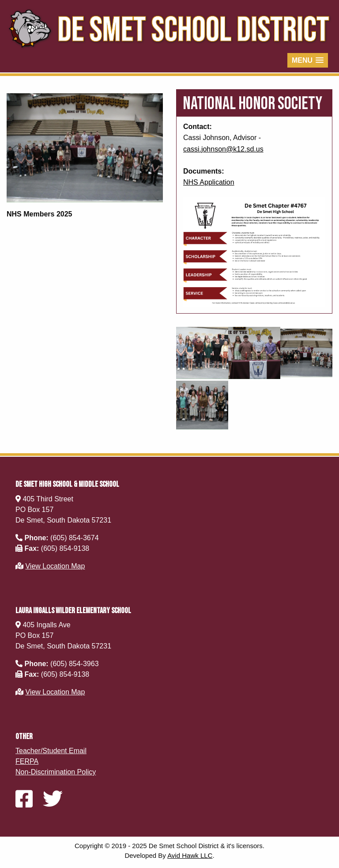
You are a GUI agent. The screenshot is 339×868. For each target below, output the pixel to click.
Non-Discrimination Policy (56, 772)
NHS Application (209, 182)
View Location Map (55, 566)
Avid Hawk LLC (190, 855)
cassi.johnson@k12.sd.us (223, 149)
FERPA (27, 761)
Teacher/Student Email (51, 751)
